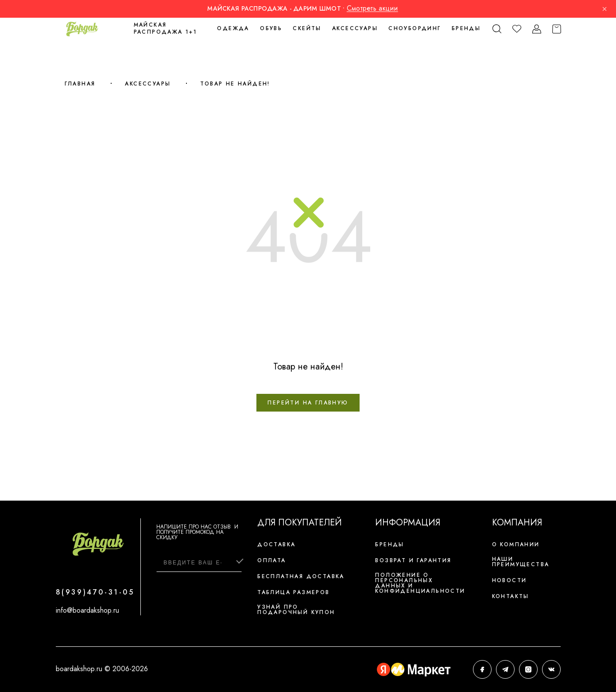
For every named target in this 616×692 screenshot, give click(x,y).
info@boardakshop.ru (87, 610)
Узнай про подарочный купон (296, 610)
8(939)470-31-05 (95, 592)
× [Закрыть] (604, 9)
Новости (509, 580)
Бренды (466, 28)
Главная (80, 84)
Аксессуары (148, 84)
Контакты (511, 596)
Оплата (271, 560)
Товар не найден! (235, 84)
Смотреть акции (372, 8)
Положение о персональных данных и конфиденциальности (420, 583)
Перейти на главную (308, 403)
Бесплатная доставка (301, 576)
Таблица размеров (293, 592)
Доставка (276, 544)
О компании (516, 544)
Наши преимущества (521, 562)
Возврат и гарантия (413, 560)
